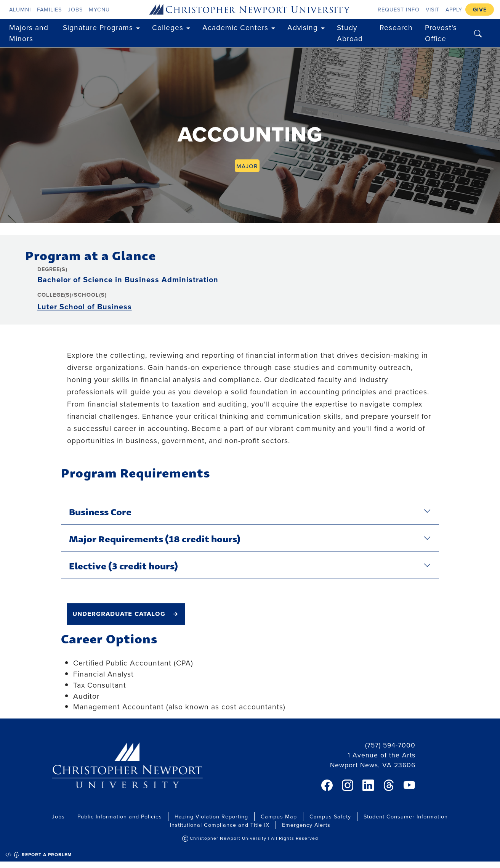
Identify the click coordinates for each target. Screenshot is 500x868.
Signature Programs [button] (98, 27)
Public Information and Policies (120, 816)
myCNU (99, 9)
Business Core (100, 511)
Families (49, 9)
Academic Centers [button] (235, 27)
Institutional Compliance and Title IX (220, 825)
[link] (327, 785)
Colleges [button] (168, 27)
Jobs (75, 9)
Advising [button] (303, 27)
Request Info (399, 9)
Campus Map (279, 816)
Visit (433, 9)
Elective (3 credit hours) (123, 565)
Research (396, 27)
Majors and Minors (29, 33)
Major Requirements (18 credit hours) (155, 538)
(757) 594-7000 (390, 745)
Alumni (20, 9)
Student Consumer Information (406, 816)
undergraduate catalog (119, 613)
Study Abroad (350, 33)
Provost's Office (441, 33)
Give (480, 9)
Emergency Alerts (306, 825)
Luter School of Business (85, 306)
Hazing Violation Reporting (211, 816)
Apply (454, 9)
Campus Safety (330, 816)
